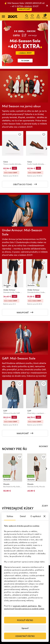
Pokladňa (45, 16)
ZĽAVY (45, 506)
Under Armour (9, 290)
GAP (5, 411)
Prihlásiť (38, 17)
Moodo (6, 484)
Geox (6, 162)
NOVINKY (43, 446)
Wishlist (32, 17)
